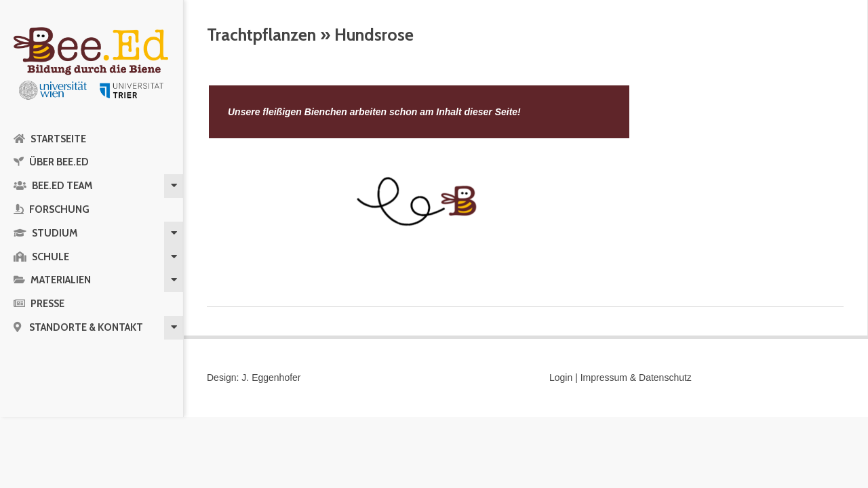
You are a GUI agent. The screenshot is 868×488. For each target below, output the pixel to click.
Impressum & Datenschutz (636, 378)
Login (561, 378)
